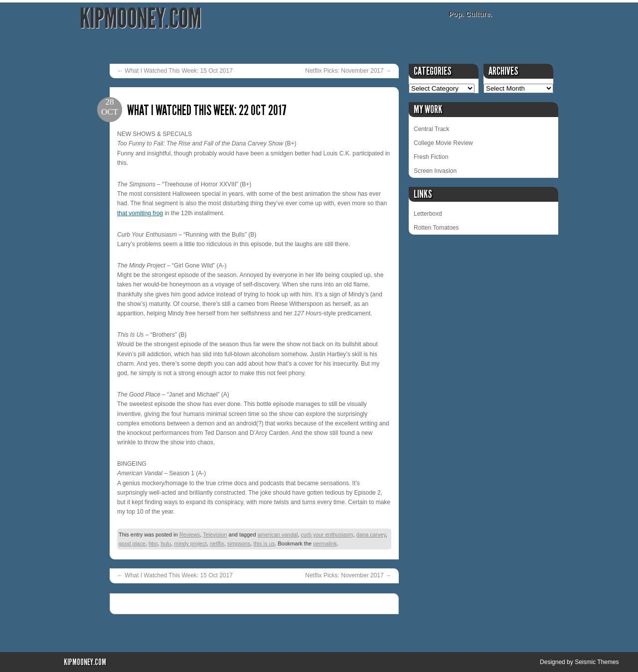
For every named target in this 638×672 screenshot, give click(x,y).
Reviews (190, 535)
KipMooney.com (141, 19)
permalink (325, 543)
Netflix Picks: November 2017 (348, 71)
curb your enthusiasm (327, 535)
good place (132, 543)
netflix (217, 543)
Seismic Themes (597, 662)
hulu (166, 543)
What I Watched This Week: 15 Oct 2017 (175, 71)
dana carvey (371, 535)
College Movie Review (443, 143)
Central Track (431, 129)
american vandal (278, 535)
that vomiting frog (140, 213)
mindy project (190, 543)
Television (215, 535)
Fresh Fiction (431, 157)
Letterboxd (428, 214)
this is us (264, 543)
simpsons (239, 543)
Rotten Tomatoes (436, 228)
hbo (153, 543)
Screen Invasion (435, 171)
